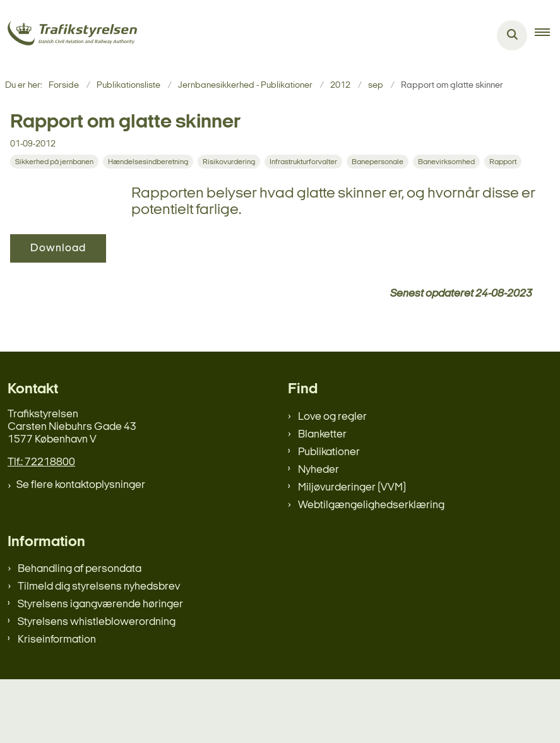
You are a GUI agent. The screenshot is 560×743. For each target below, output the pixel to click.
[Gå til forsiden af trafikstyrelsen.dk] (69, 36)
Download (179, 248)
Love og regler (332, 480)
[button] (547, 35)
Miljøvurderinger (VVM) (352, 551)
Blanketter (322, 498)
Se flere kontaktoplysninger (81, 548)
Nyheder (319, 533)
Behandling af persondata (80, 633)
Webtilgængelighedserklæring (371, 568)
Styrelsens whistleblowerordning (97, 686)
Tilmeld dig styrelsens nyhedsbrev (99, 651)
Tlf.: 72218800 (41, 526)
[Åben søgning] (512, 35)
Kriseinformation (57, 704)
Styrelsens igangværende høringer (100, 668)
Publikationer (329, 515)
